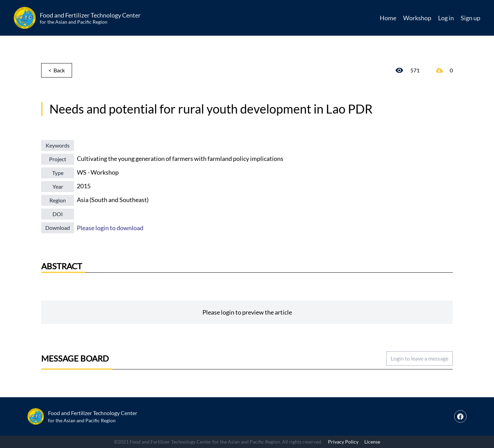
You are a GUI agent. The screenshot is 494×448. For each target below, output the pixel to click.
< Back (57, 70)
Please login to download (110, 228)
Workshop (417, 18)
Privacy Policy (343, 442)
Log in (446, 18)
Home (388, 18)
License (372, 442)
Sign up (471, 18)
